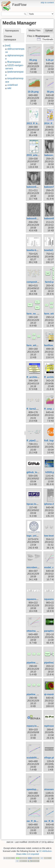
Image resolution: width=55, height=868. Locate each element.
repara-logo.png (35, 726)
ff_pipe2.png (33, 441)
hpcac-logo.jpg (35, 504)
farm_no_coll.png (36, 314)
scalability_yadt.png (38, 758)
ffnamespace (14, 62)
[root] (8, 45)
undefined (12, 85)
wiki (9, 88)
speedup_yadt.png (37, 789)
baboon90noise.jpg (37, 218)
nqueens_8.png (35, 599)
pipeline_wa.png (36, 694)
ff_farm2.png (34, 409)
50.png (51, 92)
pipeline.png (33, 663)
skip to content (47, 2)
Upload (49, 30)
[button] (48, 39)
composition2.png (37, 282)
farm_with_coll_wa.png (39, 345)
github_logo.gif (35, 472)
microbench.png (36, 567)
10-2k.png (33, 92)
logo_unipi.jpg (35, 536)
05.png (33, 60)
